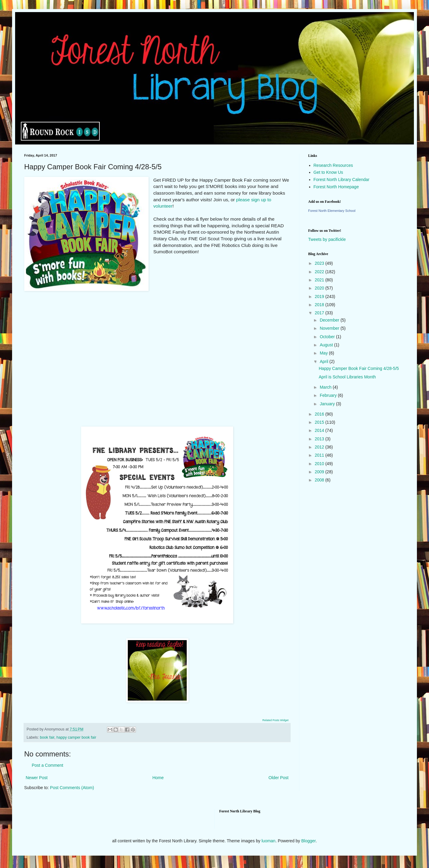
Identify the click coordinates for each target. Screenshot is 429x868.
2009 (320, 472)
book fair (47, 737)
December (330, 320)
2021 (320, 280)
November (330, 328)
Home (158, 778)
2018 (320, 305)
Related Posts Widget (275, 720)
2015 (320, 422)
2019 (320, 296)
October (328, 337)
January (328, 404)
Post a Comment (47, 765)
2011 (320, 455)
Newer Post (37, 778)
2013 (320, 439)
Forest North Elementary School (332, 211)
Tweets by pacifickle (327, 239)
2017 (320, 313)
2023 (320, 263)
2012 (320, 447)
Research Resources (333, 165)
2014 (320, 430)
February (329, 395)
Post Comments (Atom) (72, 788)
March (326, 387)
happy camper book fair (76, 737)
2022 (320, 272)
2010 (320, 464)
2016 (320, 414)
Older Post (279, 778)
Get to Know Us (328, 172)
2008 (320, 480)
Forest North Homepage (336, 187)
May (324, 353)
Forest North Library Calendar (342, 180)
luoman (269, 841)
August (327, 345)
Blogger (308, 841)
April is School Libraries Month (347, 377)
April (324, 361)
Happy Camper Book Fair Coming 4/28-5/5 (359, 368)
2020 (320, 288)
